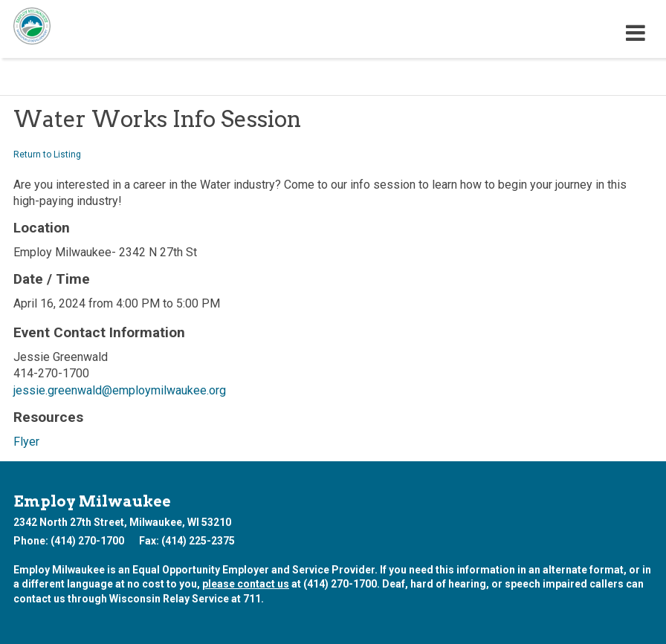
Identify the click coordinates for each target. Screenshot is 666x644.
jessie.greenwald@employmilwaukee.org (120, 390)
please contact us (246, 584)
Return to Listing (47, 155)
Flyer (26, 442)
